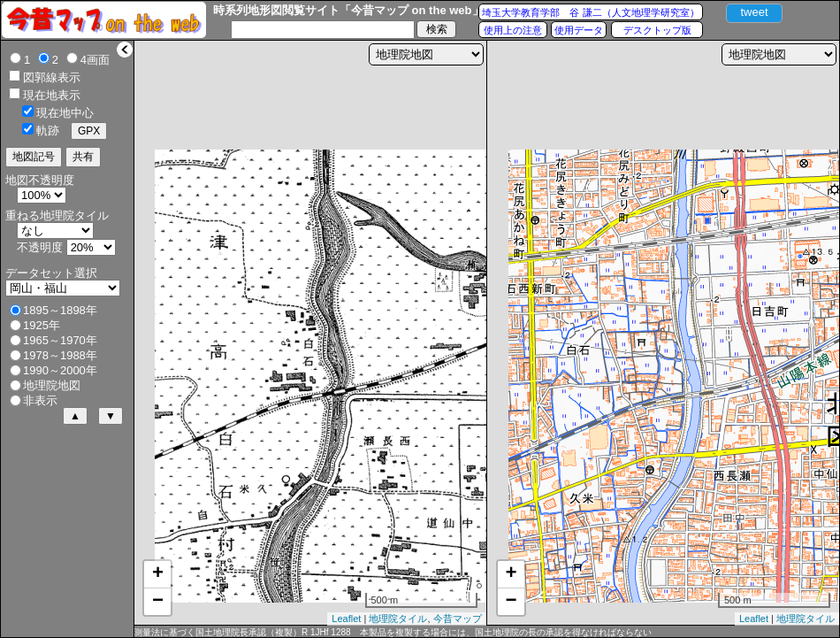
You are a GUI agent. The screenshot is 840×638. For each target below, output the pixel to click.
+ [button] (158, 574)
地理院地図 (52, 385)
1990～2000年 (60, 370)
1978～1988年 (60, 355)
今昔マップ (458, 619)
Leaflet (346, 619)
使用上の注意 (513, 30)
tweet (754, 12)
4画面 (95, 60)
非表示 (40, 400)
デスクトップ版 (657, 30)
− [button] (158, 602)
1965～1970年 (60, 340)
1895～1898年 (60, 310)
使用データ (579, 30)
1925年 (42, 325)
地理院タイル (398, 619)
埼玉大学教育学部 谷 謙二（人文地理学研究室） (590, 12)
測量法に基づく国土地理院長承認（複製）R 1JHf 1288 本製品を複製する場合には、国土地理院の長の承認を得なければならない (393, 632)
